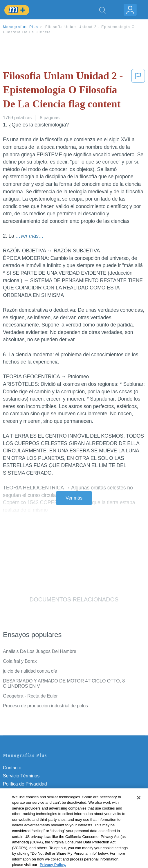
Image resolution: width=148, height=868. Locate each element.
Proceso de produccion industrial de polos (45, 706)
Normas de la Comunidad (29, 800)
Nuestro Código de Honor (29, 808)
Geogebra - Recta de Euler (30, 696)
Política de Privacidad (25, 784)
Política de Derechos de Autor (33, 792)
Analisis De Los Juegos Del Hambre (40, 651)
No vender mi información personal (38, 816)
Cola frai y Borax (20, 661)
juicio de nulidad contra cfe (30, 671)
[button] (138, 91)
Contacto (12, 768)
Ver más (74, 498)
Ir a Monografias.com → (29, 832)
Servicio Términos (21, 776)
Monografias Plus (21, 27)
